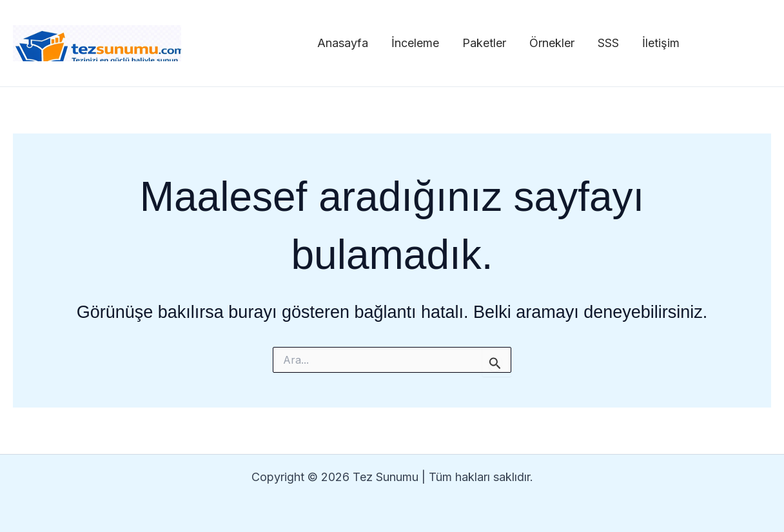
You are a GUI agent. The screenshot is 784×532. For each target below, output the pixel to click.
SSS (608, 43)
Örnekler (552, 43)
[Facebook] (738, 44)
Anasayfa (343, 43)
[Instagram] (710, 44)
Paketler (484, 43)
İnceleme (415, 43)
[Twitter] (765, 44)
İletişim (661, 43)
